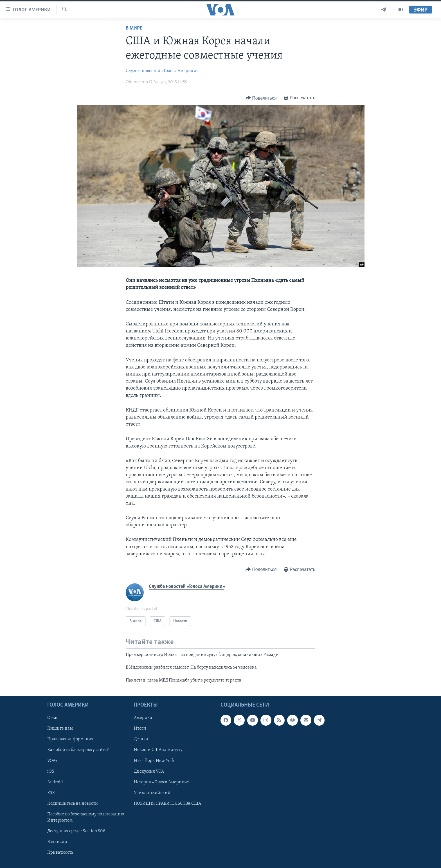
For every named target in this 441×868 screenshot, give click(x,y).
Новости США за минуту (158, 750)
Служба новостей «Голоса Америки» (162, 71)
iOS (51, 772)
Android (55, 782)
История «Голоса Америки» (162, 782)
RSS (51, 793)
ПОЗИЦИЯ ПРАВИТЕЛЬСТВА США (167, 804)
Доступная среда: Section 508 (76, 831)
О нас (53, 718)
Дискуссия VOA (149, 772)
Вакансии (57, 842)
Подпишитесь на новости (73, 804)
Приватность (60, 853)
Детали (141, 739)
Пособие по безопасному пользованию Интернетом (86, 817)
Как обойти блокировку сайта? (78, 750)
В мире (134, 28)
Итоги (140, 729)
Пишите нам (60, 729)
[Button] (261, 98)
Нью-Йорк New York (154, 761)
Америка (143, 718)
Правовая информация (70, 739)
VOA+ (52, 761)
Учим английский (152, 793)
